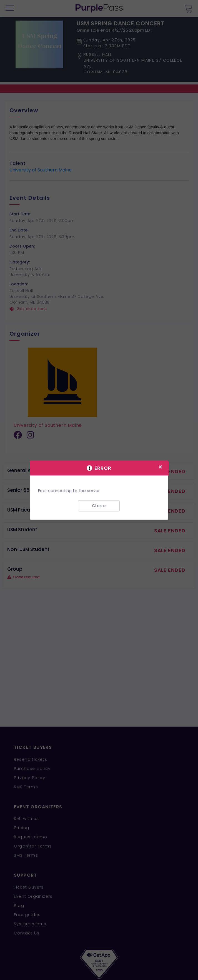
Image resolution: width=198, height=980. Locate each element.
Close (99, 506)
